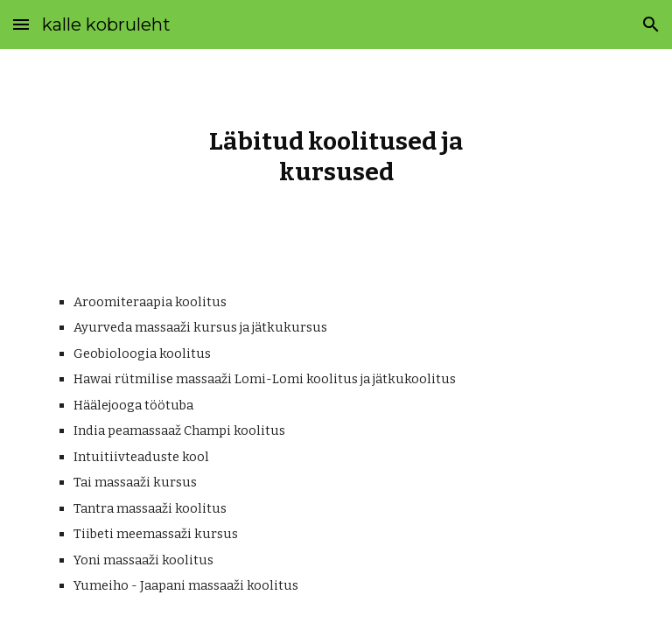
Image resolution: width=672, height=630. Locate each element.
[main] (336, 157)
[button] (21, 24)
